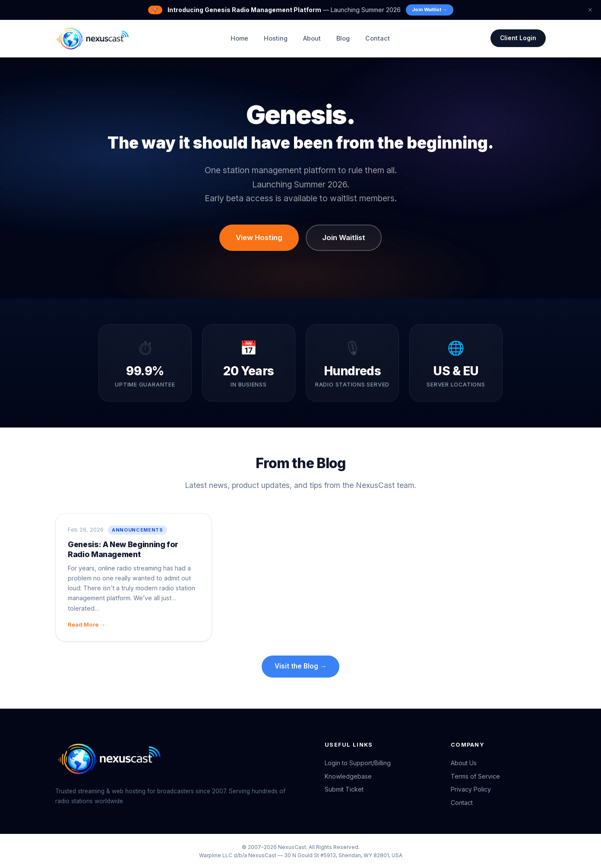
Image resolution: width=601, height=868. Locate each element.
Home (239, 38)
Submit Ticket (344, 790)
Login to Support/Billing (358, 763)
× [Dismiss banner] (590, 10)
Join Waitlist (344, 238)
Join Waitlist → (430, 10)
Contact (377, 38)
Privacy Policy (471, 790)
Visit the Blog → (300, 666)
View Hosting (259, 238)
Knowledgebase (348, 776)
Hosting (275, 38)
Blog (343, 38)
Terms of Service (475, 776)
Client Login (518, 38)
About (312, 38)
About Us (464, 763)
